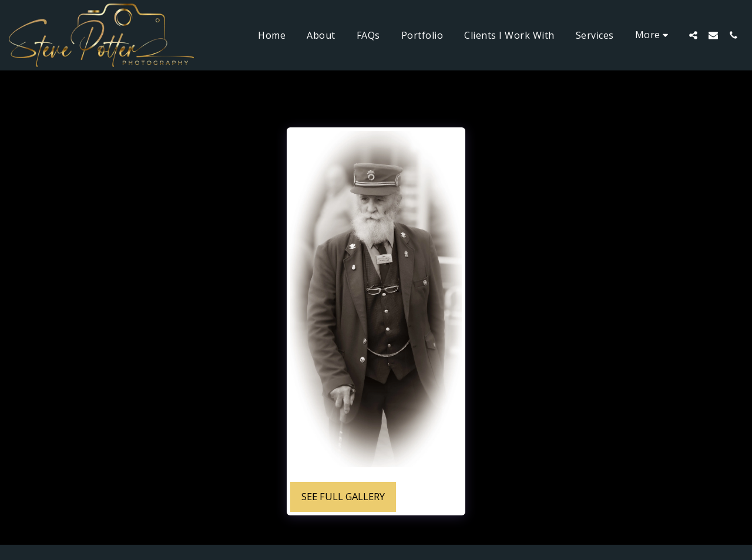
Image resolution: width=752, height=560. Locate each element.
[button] (693, 35)
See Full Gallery (343, 496)
